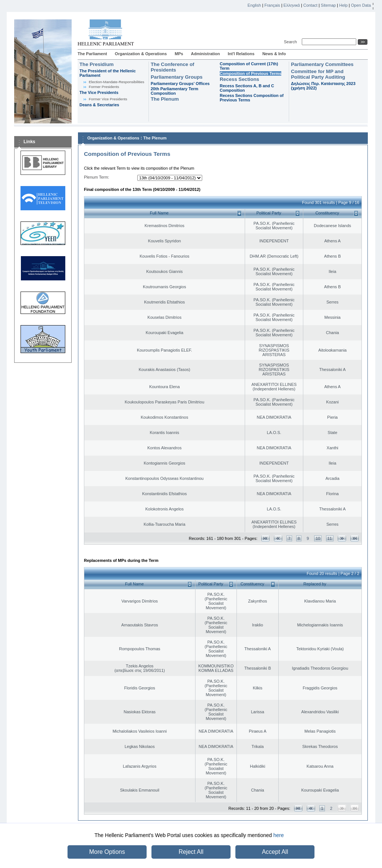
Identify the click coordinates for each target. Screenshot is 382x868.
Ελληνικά (292, 5)
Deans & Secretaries (99, 105)
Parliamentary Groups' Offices (180, 84)
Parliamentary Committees (322, 64)
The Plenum (165, 99)
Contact (310, 5)
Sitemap (328, 5)
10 (318, 538)
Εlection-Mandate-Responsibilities (117, 82)
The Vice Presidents (99, 92)
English (254, 5)
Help (343, 5)
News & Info (274, 54)
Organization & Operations (141, 54)
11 (330, 538)
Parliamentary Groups (177, 77)
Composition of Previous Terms (251, 73)
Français (272, 5)
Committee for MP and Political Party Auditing (318, 74)
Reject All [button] (191, 852)
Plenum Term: (97, 177)
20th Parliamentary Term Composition (175, 91)
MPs (179, 54)
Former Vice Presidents (108, 99)
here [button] (279, 835)
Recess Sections (239, 79)
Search (292, 42)
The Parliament (92, 54)
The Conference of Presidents (173, 67)
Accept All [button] (275, 852)
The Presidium (97, 64)
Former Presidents (104, 87)
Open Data (361, 5)
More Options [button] (107, 852)
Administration (206, 54)
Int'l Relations (241, 54)
